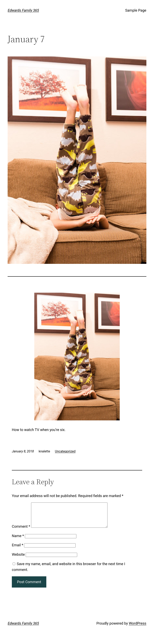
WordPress (137, 628)
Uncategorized (65, 451)
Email (18, 550)
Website (18, 559)
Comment (21, 531)
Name (18, 541)
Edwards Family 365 (23, 10)
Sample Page (136, 10)
